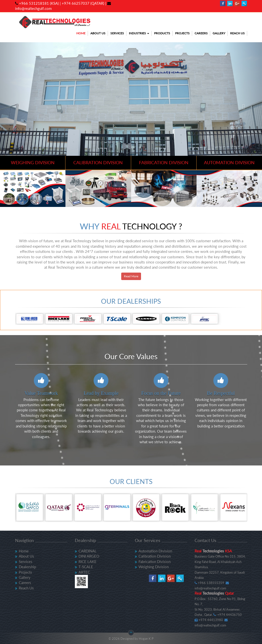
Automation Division (155, 551)
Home (81, 33)
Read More (131, 276)
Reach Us (237, 33)
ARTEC (84, 572)
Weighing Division (154, 567)
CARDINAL (88, 551)
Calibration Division (155, 556)
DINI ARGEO (89, 556)
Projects (182, 33)
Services (117, 33)
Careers (201, 33)
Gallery (219, 33)
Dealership (27, 567)
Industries (139, 33)
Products (162, 33)
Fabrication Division (155, 562)
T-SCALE (86, 567)
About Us (98, 33)
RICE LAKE (88, 562)
